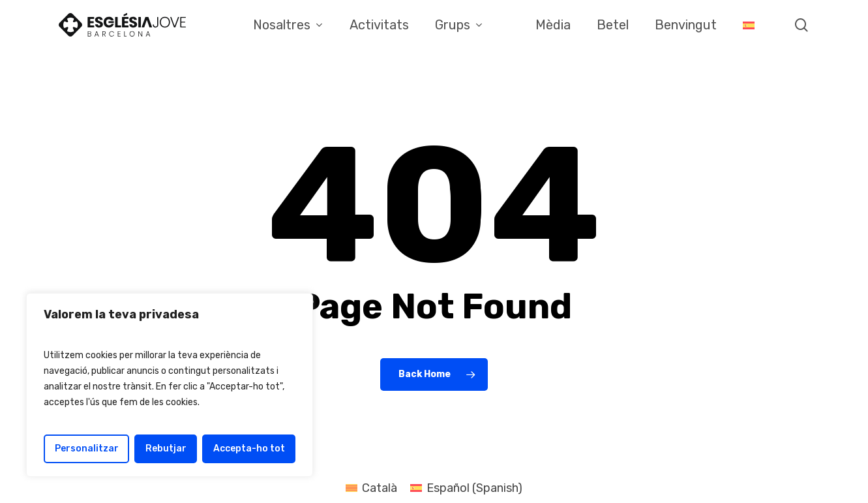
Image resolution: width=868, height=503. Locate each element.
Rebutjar (166, 449)
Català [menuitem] (380, 488)
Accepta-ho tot (249, 449)
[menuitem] (749, 25)
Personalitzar (87, 449)
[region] (170, 385)
